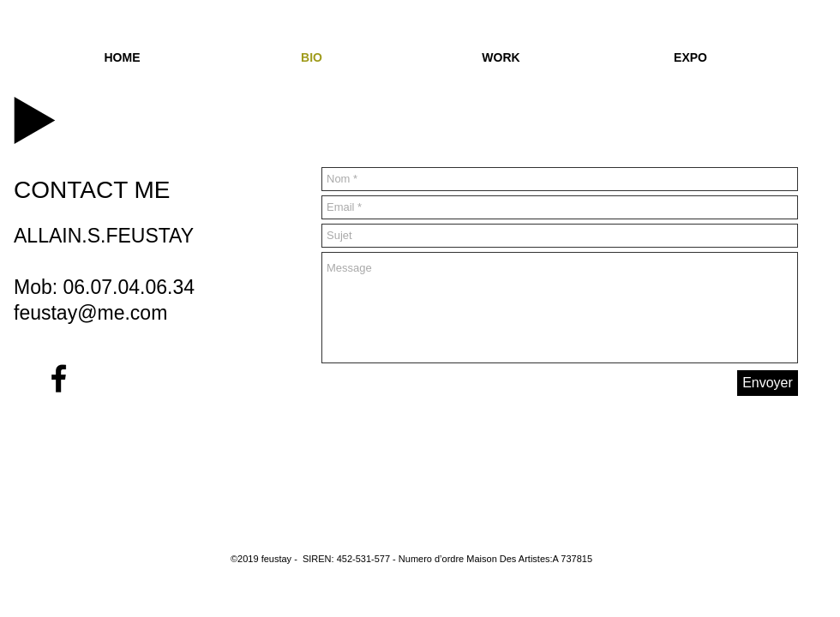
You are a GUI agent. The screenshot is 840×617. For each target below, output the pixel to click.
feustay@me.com (90, 313)
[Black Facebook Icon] (59, 378)
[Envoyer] (768, 383)
